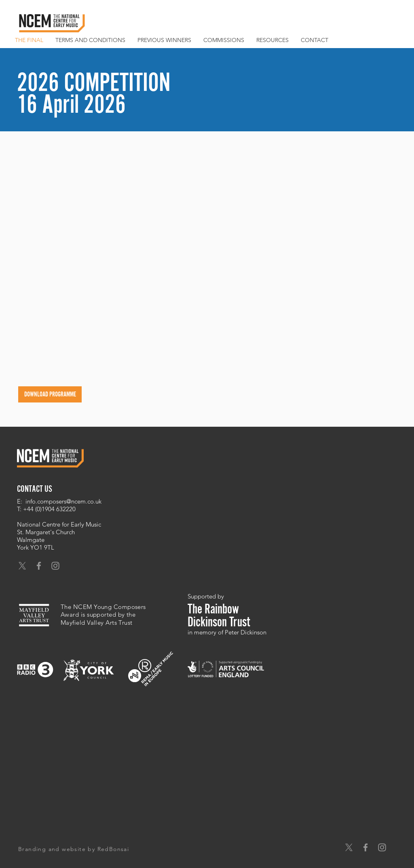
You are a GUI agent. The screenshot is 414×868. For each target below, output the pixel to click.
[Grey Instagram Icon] (55, 566)
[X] (22, 566)
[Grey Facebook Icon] (39, 566)
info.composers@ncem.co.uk (63, 501)
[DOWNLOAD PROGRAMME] (50, 394)
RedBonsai (113, 849)
